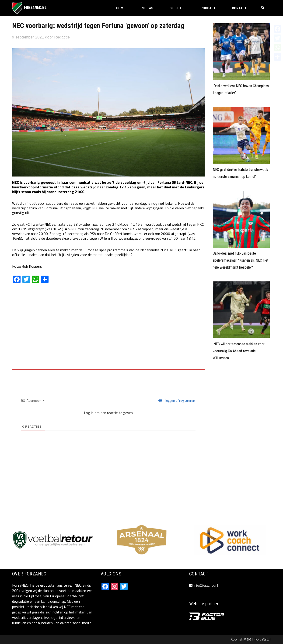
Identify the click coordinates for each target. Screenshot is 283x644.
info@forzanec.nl (206, 585)
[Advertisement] (108, 330)
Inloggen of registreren (177, 400)
